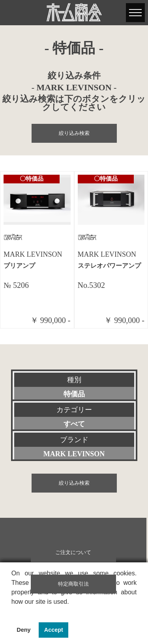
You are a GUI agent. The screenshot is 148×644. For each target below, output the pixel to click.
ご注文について (73, 553)
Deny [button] (23, 630)
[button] (13, 612)
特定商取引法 (73, 584)
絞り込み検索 (74, 133)
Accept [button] (54, 630)
